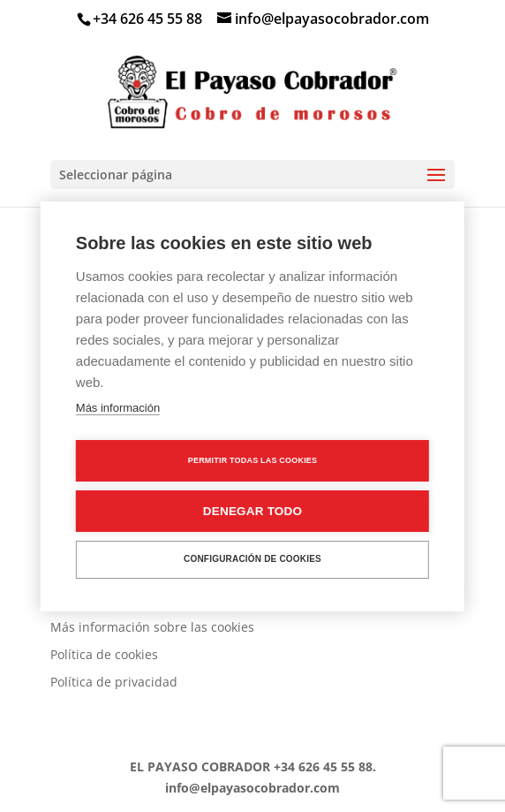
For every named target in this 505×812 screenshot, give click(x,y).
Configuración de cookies (253, 559)
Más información (118, 408)
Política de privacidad (114, 682)
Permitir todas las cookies (253, 460)
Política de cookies (104, 654)
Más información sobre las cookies (152, 627)
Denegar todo (253, 511)
